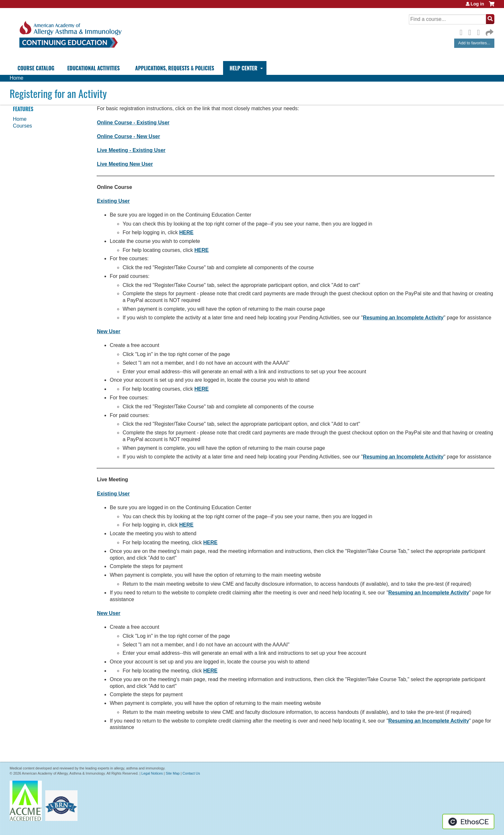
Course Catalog (36, 68)
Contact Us (191, 773)
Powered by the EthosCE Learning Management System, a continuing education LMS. (468, 822)
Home (17, 78)
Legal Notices (152, 773)
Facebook (463, 31)
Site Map (172, 773)
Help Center (243, 68)
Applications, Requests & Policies (175, 68)
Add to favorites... (474, 43)
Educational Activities (93, 68)
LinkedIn (480, 31)
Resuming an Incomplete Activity (403, 318)
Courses (22, 126)
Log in (477, 4)
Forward (489, 31)
